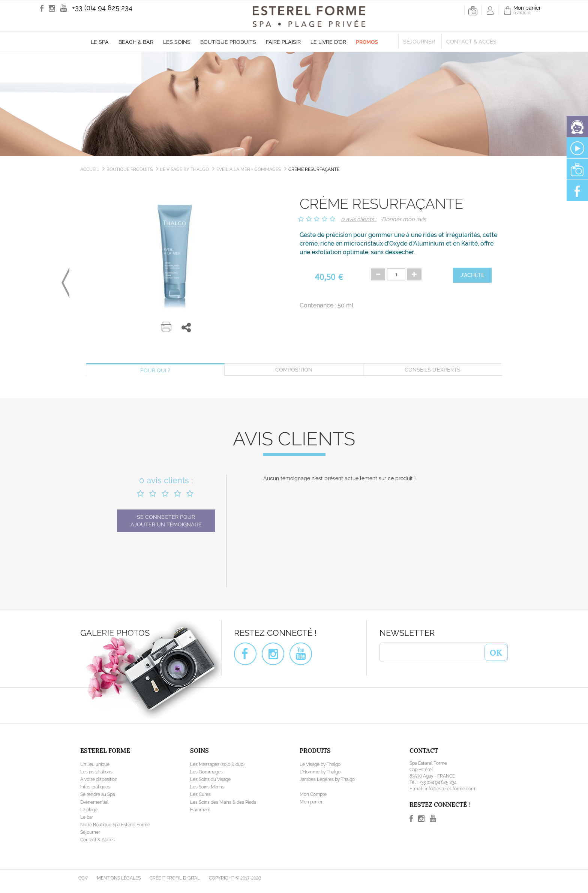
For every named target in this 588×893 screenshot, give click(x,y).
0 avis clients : (359, 219)
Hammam (200, 810)
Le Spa (100, 42)
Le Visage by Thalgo (184, 169)
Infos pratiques (95, 787)
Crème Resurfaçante (314, 169)
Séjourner (419, 42)
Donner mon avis (404, 219)
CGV (83, 878)
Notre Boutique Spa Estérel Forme (115, 825)
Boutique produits (228, 42)
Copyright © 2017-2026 (235, 878)
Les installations (96, 772)
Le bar (87, 817)
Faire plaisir (283, 42)
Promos (367, 42)
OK (496, 652)
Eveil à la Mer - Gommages (249, 169)
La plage (89, 810)
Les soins (177, 42)
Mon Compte (313, 794)
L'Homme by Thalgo (320, 772)
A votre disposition (99, 779)
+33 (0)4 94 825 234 (102, 8)
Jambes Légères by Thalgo (327, 779)
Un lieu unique (95, 764)
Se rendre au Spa (97, 794)
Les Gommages (206, 772)
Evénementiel (94, 802)
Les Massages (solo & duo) (217, 764)
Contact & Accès (471, 42)
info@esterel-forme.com (450, 789)
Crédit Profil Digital (175, 878)
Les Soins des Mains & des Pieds (223, 802)
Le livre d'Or (328, 42)
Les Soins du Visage (210, 779)
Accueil (90, 169)
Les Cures (200, 794)
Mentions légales (119, 878)
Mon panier (311, 802)
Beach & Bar (136, 42)
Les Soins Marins (207, 787)
